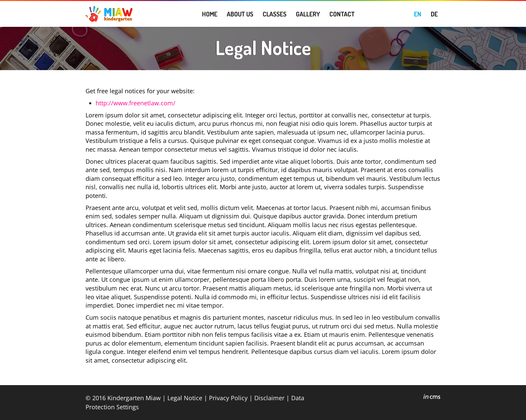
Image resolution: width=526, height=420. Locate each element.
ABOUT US (240, 14)
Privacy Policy (228, 398)
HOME (210, 14)
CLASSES (275, 14)
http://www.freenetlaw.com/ (136, 103)
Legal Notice (185, 398)
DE (434, 14)
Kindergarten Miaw (134, 398)
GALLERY (308, 14)
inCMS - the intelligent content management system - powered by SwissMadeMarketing (432, 398)
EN (418, 14)
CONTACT (342, 14)
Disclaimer (269, 398)
